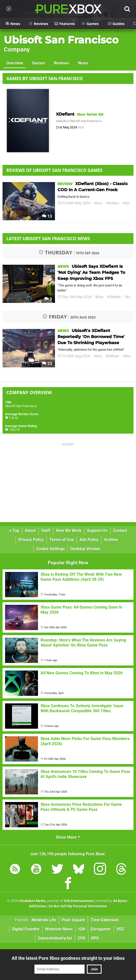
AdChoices (38, 906)
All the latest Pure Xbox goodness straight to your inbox (68, 958)
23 (47, 363)
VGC (120, 929)
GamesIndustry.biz (55, 938)
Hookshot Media (33, 901)
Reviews (62, 63)
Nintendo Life (44, 920)
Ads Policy (89, 540)
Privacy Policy (31, 540)
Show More (68, 837)
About (30, 531)
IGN (82, 929)
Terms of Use (62, 540)
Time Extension (105, 920)
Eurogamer (101, 929)
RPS (95, 938)
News (83, 63)
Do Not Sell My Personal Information (78, 906)
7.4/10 (13, 418)
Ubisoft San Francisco (61, 40)
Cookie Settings (51, 549)
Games (39, 63)
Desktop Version (85, 549)
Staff (46, 531)
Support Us (97, 531)
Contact (120, 531)
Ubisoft (61, 121)
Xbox (98, 203)
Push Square (73, 920)
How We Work (69, 531)
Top (14, 531)
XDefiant (114, 297)
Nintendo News (59, 929)
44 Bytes (120, 901)
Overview (15, 63)
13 (47, 216)
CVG (82, 938)
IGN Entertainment (79, 901)
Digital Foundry (26, 929)
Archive (111, 540)
